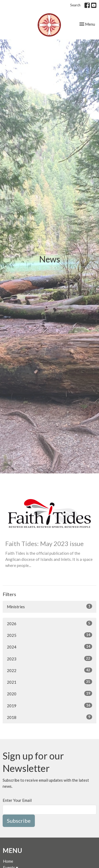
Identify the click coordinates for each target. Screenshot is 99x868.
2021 (49, 682)
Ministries (49, 606)
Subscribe (19, 821)
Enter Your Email (17, 800)
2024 (49, 647)
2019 (49, 705)
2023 (49, 659)
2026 (49, 623)
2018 (49, 717)
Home (8, 861)
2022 (49, 670)
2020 (49, 693)
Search (75, 5)
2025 (49, 635)
